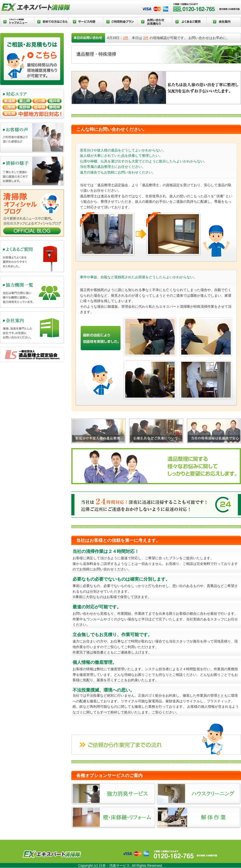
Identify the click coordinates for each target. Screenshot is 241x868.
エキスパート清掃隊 (36, 8)
